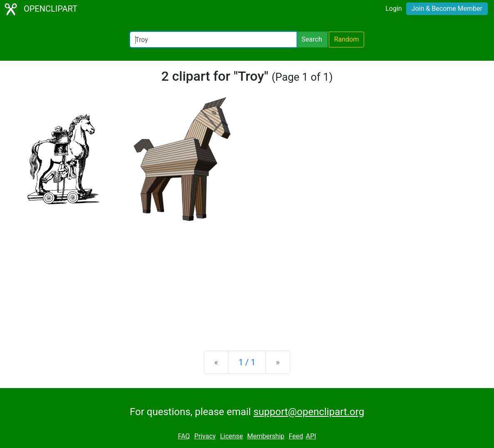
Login (393, 9)
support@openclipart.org (309, 412)
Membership (266, 436)
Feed (296, 436)
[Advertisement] (247, 279)
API (311, 436)
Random (347, 39)
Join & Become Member (447, 9)
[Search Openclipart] (213, 40)
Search (312, 39)
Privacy (205, 436)
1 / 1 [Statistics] (247, 362)
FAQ (184, 436)
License (232, 436)
